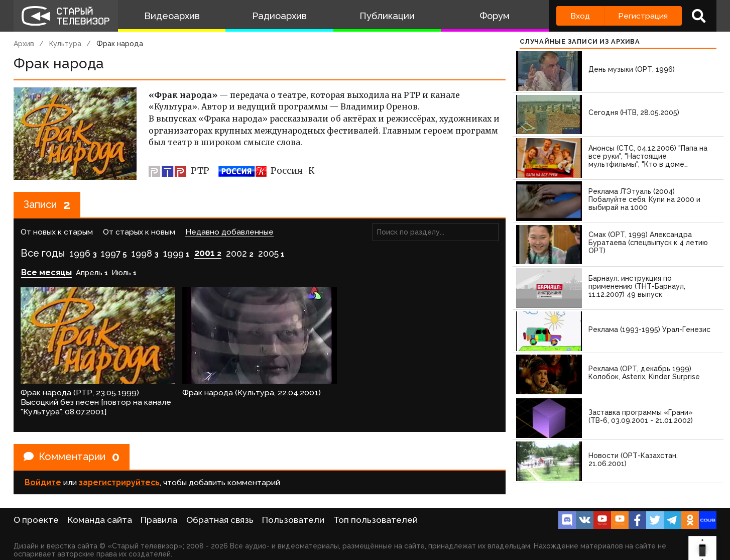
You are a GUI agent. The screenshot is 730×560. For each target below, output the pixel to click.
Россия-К (267, 171)
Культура (65, 44)
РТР (179, 171)
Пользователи (293, 520)
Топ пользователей (376, 520)
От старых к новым (139, 232)
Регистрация (643, 16)
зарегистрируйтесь (119, 482)
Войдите (43, 482)
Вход (580, 16)
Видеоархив (172, 16)
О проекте (36, 520)
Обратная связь (220, 520)
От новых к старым (57, 232)
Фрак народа (120, 44)
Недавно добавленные (229, 232)
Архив (24, 44)
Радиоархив (279, 16)
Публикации (387, 16)
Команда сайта (100, 520)
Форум (495, 16)
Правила (159, 520)
